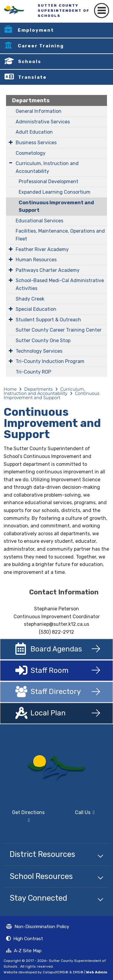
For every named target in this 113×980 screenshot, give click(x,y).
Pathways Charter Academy (48, 270)
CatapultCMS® (56, 972)
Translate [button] (32, 77)
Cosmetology (31, 153)
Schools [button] (30, 62)
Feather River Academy (42, 249)
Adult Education (34, 132)
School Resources (41, 876)
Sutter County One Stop (43, 340)
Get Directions (24, 819)
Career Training (41, 46)
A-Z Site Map (24, 951)
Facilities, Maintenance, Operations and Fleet (60, 235)
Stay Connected (38, 898)
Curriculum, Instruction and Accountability (47, 167)
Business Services (36, 143)
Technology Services (39, 351)
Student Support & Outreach (48, 320)
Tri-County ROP (33, 372)
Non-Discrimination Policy (38, 927)
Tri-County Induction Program (50, 361)
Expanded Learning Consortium (55, 192)
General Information (39, 111)
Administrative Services (43, 122)
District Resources (42, 854)
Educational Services (39, 221)
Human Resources (36, 260)
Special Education (36, 309)
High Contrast (28, 939)
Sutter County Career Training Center (59, 330)
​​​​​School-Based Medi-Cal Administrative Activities (60, 284)
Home (10, 389)
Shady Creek (30, 299)
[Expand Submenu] (11, 142)
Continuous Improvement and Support (56, 207)
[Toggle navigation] (102, 11)
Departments (31, 100)
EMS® (78, 972)
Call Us (77, 815)
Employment (36, 30)
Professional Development (49, 181)
